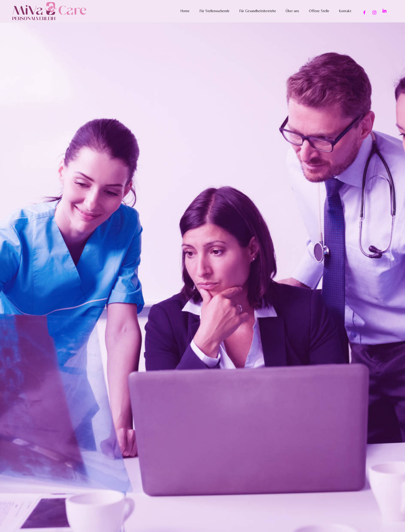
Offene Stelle (319, 11)
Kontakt (345, 11)
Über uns (292, 11)
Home (185, 11)
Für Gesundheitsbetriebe (258, 11)
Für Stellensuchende (215, 11)
